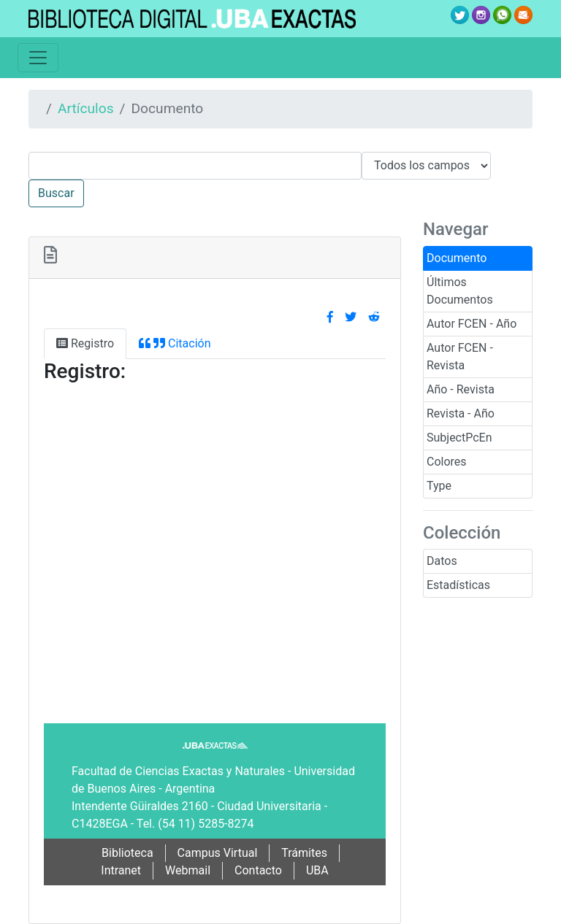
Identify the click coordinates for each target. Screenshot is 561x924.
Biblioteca (127, 853)
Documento (457, 258)
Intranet (121, 870)
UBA (317, 870)
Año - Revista (461, 389)
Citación (175, 343)
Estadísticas (458, 585)
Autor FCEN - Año (472, 324)
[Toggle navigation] (38, 58)
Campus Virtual (218, 853)
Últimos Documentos (460, 291)
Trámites (304, 853)
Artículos (86, 108)
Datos (442, 561)
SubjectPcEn (459, 438)
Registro (85, 343)
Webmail (188, 870)
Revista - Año (461, 413)
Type (439, 486)
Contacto (258, 870)
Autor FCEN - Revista (460, 357)
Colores (447, 462)
